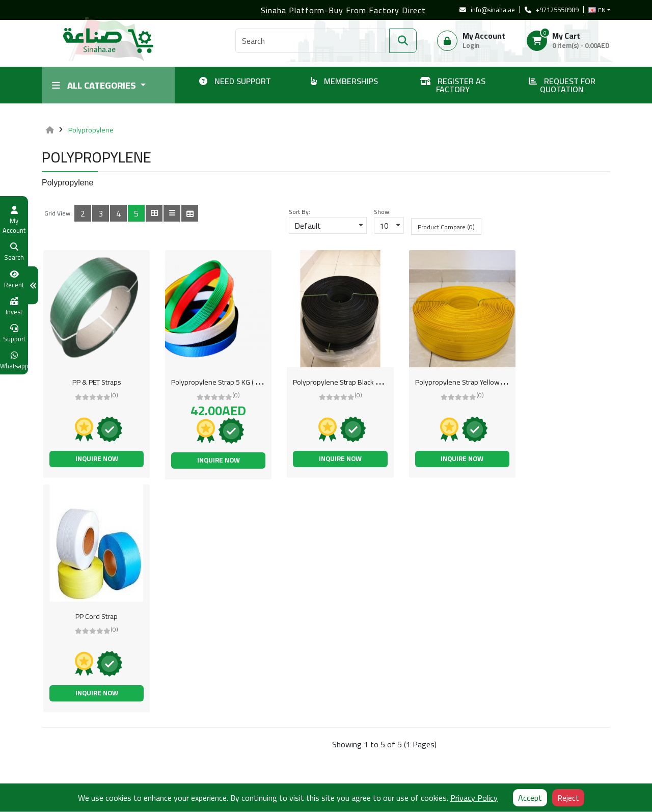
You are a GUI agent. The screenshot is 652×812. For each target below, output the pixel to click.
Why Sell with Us (260, 703)
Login (471, 45)
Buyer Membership (168, 718)
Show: (382, 212)
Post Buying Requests (172, 763)
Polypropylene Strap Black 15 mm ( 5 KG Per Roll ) (358, 382)
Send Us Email (356, 747)
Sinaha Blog (60, 777)
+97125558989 (552, 10)
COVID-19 (251, 733)
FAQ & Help (156, 777)
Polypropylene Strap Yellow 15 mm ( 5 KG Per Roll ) (476, 382)
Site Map (249, 718)
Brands (150, 748)
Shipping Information (73, 748)
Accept (530, 798)
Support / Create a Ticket (176, 733)
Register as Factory (71, 703)
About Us (56, 733)
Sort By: (300, 212)
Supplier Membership (171, 703)
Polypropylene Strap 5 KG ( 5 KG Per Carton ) (234, 382)
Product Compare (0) (446, 227)
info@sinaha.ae (487, 10)
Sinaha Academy (260, 748)
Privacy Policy (62, 763)
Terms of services (69, 718)
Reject (568, 798)
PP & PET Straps (94, 382)
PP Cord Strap (559, 382)
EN (597, 10)
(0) (112, 395)
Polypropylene (91, 130)
